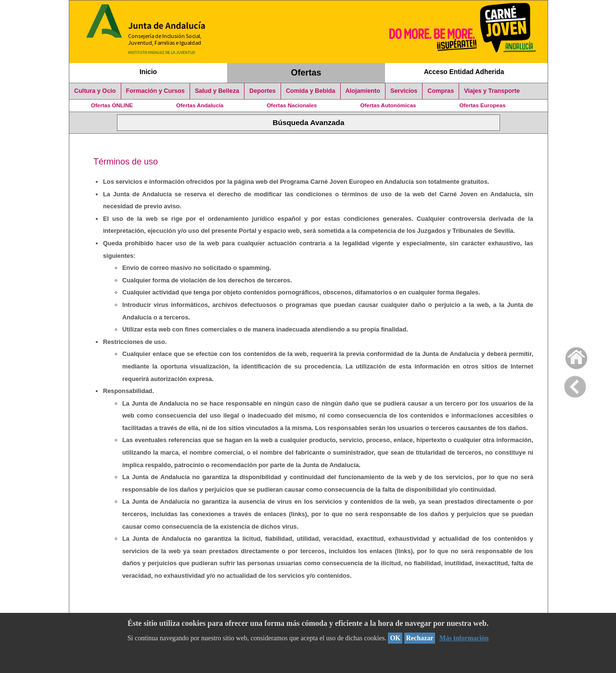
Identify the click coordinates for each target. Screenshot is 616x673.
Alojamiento (363, 91)
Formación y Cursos (155, 91)
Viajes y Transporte (492, 91)
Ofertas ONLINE (112, 105)
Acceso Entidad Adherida (464, 72)
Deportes (263, 91)
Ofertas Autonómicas (388, 105)
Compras (441, 91)
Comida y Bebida (311, 91)
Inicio (148, 72)
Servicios (404, 91)
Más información (464, 638)
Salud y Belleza (217, 91)
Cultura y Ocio (95, 91)
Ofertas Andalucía (200, 105)
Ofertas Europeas (483, 105)
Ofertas (306, 73)
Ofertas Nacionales (292, 105)
